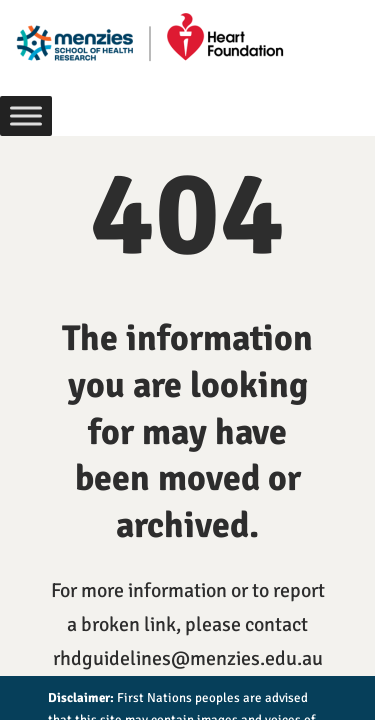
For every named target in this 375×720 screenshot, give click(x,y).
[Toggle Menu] (26, 115)
